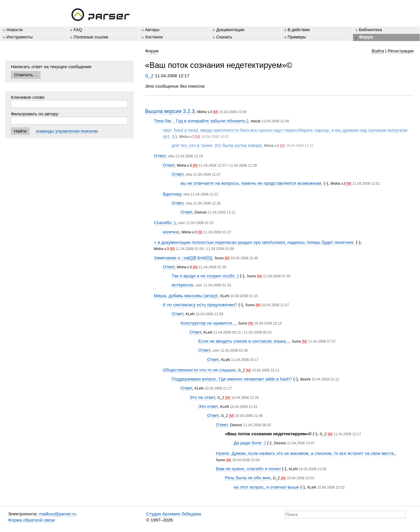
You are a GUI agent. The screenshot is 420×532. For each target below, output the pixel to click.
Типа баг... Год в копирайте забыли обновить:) (201, 121)
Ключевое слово (28, 97)
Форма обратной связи (31, 520)
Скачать (224, 37)
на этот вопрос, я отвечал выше (266, 487)
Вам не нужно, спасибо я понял (248, 469)
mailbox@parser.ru (58, 514)
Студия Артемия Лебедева (174, 514)
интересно (182, 285)
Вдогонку (172, 194)
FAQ (78, 30)
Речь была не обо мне (248, 478)
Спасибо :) (165, 222)
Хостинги (154, 37)
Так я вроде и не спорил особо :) (205, 276)
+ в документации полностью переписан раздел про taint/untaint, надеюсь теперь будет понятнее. (254, 242)
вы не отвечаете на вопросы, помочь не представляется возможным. (252, 183)
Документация (230, 30)
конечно (171, 232)
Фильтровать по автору (35, 114)
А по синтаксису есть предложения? (200, 305)
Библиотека (371, 30)
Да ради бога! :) (250, 443)
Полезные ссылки (91, 37)
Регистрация (401, 51)
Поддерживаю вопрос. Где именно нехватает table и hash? (232, 379)
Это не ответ (202, 397)
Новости (15, 30)
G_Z (149, 76)
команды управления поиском (67, 131)
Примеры (297, 37)
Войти (378, 51)
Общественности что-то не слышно (199, 370)
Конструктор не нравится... (208, 323)
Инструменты (20, 37)
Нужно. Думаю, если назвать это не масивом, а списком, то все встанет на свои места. (305, 453)
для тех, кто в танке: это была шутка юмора (216, 145)
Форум (366, 37)
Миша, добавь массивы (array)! (186, 296)
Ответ (160, 156)
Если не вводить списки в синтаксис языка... (244, 341)
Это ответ (208, 406)
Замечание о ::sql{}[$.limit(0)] (183, 258)
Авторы (152, 30)
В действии (299, 30)
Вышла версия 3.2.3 (170, 111)
